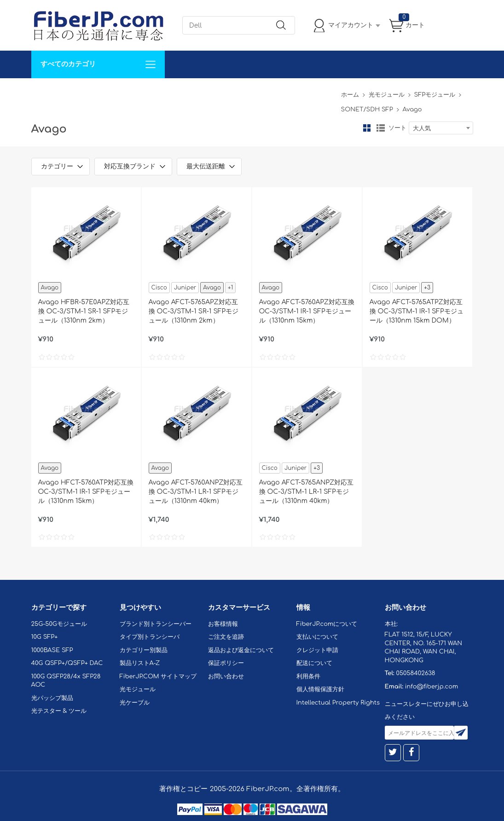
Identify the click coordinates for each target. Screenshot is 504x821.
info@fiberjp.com (432, 687)
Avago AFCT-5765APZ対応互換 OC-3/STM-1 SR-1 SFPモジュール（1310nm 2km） (194, 311)
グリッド (367, 128)
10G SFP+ (45, 637)
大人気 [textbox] (422, 128)
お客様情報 (223, 624)
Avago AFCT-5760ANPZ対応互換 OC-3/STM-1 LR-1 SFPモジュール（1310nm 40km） (196, 492)
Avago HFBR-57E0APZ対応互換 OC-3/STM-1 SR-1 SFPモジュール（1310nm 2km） (84, 311)
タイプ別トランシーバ (150, 637)
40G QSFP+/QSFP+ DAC (67, 663)
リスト (381, 128)
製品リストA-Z (140, 663)
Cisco (159, 288)
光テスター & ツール (59, 711)
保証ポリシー (226, 663)
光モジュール (387, 95)
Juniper (185, 288)
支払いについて (317, 637)
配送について (314, 663)
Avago (50, 288)
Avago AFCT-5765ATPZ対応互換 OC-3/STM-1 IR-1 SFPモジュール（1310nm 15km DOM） (417, 311)
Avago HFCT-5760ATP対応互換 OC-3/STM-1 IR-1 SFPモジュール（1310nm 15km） (86, 492)
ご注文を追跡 (226, 637)
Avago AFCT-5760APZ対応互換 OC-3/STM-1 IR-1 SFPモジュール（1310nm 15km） (307, 311)
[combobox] (441, 128)
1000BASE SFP (52, 650)
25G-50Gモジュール (59, 624)
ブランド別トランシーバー (156, 624)
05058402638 (415, 673)
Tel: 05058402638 (308, 92)
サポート (130, 92)
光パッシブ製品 (52, 698)
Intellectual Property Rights (338, 703)
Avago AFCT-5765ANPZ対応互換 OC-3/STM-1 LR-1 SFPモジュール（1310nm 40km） (307, 492)
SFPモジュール (435, 95)
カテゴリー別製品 (144, 650)
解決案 (46, 92)
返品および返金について (241, 650)
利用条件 (308, 676)
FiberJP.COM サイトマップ (158, 676)
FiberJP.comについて (237, 92)
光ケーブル (135, 703)
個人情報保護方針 (320, 689)
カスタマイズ (87, 92)
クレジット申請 (317, 650)
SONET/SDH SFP (367, 110)
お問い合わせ (173, 92)
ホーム (350, 95)
